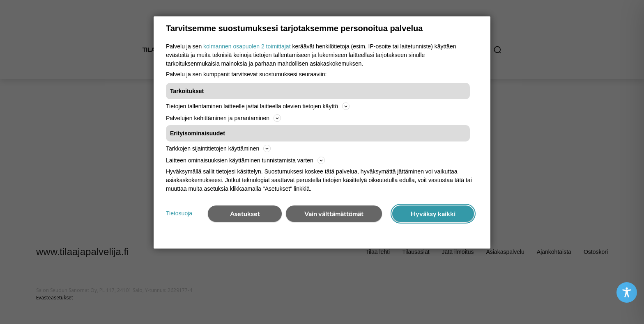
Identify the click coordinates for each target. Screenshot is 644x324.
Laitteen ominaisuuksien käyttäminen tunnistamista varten (245, 160)
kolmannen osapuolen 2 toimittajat (247, 46)
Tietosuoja (179, 213)
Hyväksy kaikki (433, 213)
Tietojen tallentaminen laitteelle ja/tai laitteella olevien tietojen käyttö (258, 106)
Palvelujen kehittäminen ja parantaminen (223, 118)
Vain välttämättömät (334, 213)
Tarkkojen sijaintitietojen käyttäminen (218, 148)
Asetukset (245, 213)
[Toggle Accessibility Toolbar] (627, 292)
